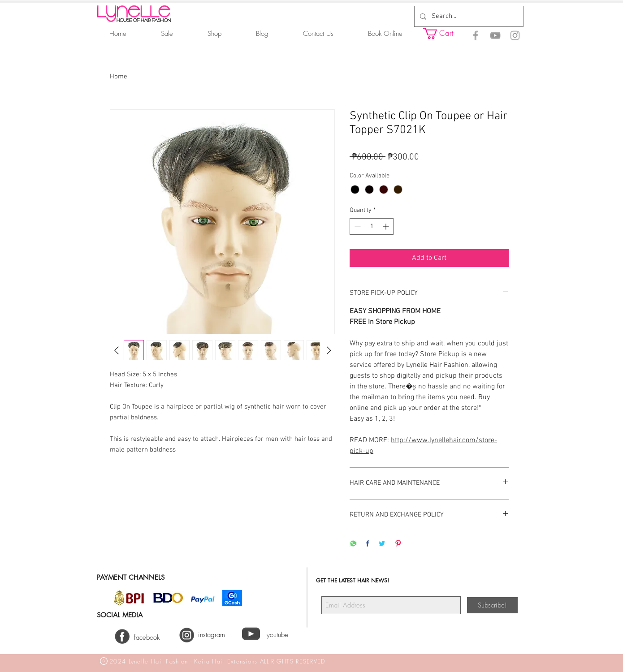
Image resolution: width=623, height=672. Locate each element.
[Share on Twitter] (382, 544)
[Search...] (468, 16)
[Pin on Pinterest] (398, 544)
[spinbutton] (372, 226)
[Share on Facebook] (368, 544)
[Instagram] (515, 35)
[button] (446, 33)
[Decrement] (357, 226)
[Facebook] (476, 35)
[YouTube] (495, 35)
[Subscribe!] (492, 605)
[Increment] (387, 226)
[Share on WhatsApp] (353, 544)
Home (119, 77)
